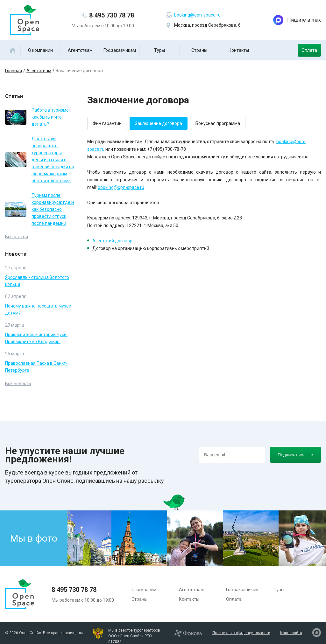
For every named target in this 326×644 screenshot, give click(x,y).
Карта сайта (291, 633)
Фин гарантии (107, 123)
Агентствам (80, 50)
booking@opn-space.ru (197, 15)
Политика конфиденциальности (241, 633)
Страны (199, 50)
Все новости (18, 384)
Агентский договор (112, 241)
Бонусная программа (218, 123)
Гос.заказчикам (120, 50)
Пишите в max (297, 20)
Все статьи (17, 237)
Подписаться (295, 455)
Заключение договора (159, 123)
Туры (159, 50)
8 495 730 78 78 (112, 15)
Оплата (309, 50)
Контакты (239, 50)
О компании (40, 50)
